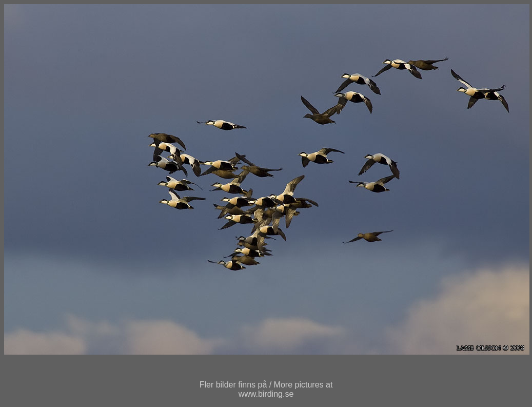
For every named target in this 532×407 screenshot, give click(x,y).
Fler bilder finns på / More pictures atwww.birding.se (266, 389)
